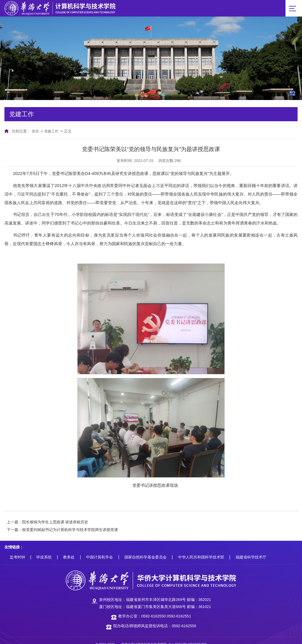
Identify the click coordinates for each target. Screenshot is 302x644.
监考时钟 (17, 549)
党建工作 (52, 123)
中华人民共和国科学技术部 (201, 549)
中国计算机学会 (100, 549)
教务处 (69, 549)
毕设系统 (44, 549)
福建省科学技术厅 (251, 549)
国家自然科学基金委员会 (146, 549)
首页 (36, 123)
